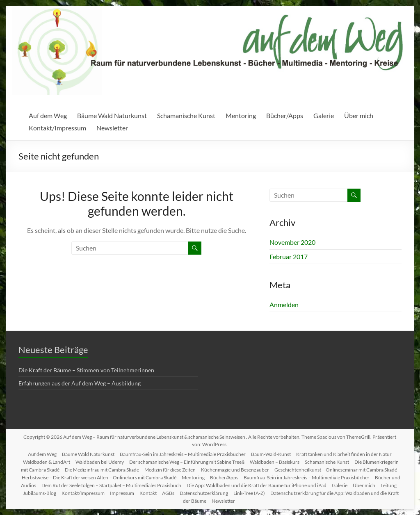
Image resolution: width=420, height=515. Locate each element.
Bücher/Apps (285, 115)
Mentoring (241, 115)
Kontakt (148, 493)
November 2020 (292, 242)
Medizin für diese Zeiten (170, 470)
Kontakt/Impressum (57, 128)
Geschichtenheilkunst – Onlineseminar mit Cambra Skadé (336, 470)
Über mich (359, 115)
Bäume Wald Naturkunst (112, 115)
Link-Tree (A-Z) (249, 493)
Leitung (389, 485)
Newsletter (112, 128)
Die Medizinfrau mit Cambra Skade (102, 470)
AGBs (168, 493)
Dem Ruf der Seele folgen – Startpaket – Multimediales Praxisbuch (111, 485)
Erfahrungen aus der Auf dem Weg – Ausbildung (80, 383)
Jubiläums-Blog (40, 493)
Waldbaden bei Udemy (100, 462)
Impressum (122, 493)
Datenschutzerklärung (204, 493)
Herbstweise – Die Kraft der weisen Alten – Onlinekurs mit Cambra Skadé (99, 477)
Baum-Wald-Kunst (271, 454)
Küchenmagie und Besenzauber (235, 470)
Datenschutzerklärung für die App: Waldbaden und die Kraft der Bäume (291, 497)
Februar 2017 (289, 256)
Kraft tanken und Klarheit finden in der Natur (344, 454)
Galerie (324, 115)
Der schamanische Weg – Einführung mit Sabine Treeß (187, 462)
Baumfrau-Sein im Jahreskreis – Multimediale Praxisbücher (183, 454)
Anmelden (284, 304)
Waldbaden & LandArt (47, 462)
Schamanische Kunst (186, 115)
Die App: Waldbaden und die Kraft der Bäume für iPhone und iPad (257, 485)
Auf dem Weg (48, 115)
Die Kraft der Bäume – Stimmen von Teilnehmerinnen (86, 370)
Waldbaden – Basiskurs (275, 462)
